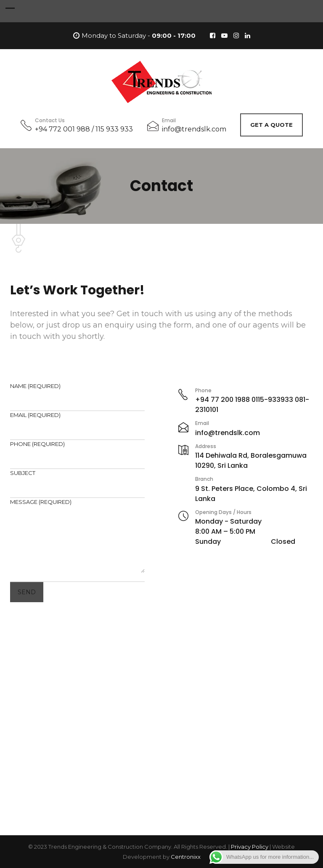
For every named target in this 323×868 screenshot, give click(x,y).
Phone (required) (77, 451)
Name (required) (77, 393)
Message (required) (77, 537)
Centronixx (186, 857)
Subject (77, 480)
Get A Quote (271, 125)
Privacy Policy (250, 847)
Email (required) (77, 422)
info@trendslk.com (194, 129)
